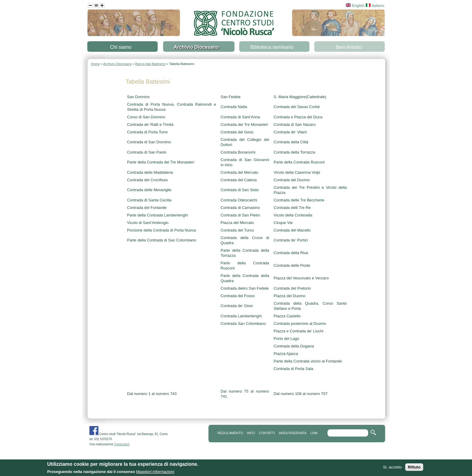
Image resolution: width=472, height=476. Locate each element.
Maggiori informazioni (155, 473)
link (314, 433)
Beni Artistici (349, 47)
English (355, 6)
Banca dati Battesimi (150, 64)
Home (95, 64)
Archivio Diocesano (196, 47)
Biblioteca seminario (272, 47)
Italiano (375, 6)
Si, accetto (392, 468)
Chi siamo (121, 47)
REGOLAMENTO (230, 433)
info (251, 433)
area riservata (293, 433)
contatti (267, 433)
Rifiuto (414, 468)
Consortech (122, 444)
